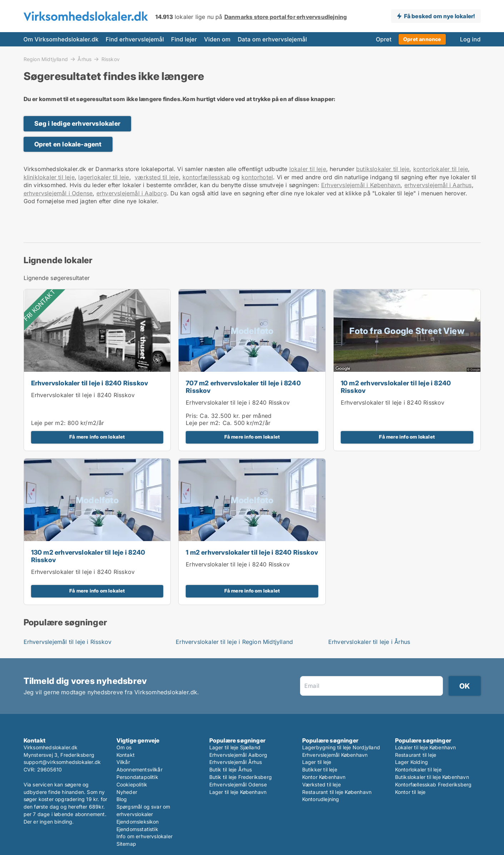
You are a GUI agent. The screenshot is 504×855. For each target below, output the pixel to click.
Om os (124, 747)
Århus (84, 59)
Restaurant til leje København (337, 792)
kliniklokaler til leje (49, 177)
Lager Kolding (412, 762)
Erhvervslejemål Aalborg (238, 755)
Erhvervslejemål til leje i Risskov (68, 642)
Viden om (217, 39)
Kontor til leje (410, 792)
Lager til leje (317, 762)
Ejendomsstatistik (137, 829)
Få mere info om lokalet (97, 437)
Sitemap (126, 844)
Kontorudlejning (321, 799)
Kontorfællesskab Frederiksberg (433, 784)
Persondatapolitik (137, 777)
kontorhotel (257, 177)
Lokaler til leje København (426, 747)
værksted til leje (157, 177)
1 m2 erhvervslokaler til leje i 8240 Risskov (252, 552)
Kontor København (324, 777)
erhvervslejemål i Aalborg (132, 193)
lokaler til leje (308, 169)
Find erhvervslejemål (135, 39)
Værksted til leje (321, 784)
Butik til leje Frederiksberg (241, 777)
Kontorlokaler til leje (418, 769)
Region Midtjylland (46, 59)
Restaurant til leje (416, 755)
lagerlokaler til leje (104, 177)
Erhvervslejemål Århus (236, 762)
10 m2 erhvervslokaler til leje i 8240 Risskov (396, 387)
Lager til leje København (238, 792)
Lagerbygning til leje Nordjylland (341, 747)
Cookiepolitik (132, 784)
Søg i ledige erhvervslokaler (78, 123)
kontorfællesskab (206, 177)
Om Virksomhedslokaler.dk (61, 39)
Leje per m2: (48, 423)
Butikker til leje (320, 769)
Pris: (193, 416)
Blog (122, 799)
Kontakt (126, 755)
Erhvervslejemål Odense (238, 784)
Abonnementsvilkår (139, 769)
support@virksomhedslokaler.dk (62, 762)
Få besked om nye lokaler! (440, 16)
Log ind (470, 39)
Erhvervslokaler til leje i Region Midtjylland (234, 642)
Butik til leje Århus (231, 769)
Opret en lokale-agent (68, 144)
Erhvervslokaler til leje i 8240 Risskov (90, 383)
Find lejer (184, 39)
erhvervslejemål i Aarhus (438, 185)
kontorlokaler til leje (441, 169)
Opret (384, 39)
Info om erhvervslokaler (145, 836)
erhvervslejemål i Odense (58, 193)
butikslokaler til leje (383, 169)
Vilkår (123, 762)
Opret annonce (422, 39)
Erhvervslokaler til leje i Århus (369, 642)
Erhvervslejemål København (335, 755)
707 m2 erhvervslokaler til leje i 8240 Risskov (243, 387)
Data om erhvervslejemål (272, 39)
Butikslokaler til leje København (432, 777)
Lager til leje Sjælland (235, 747)
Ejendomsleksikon (138, 822)
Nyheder (127, 792)
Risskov (111, 59)
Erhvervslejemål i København (361, 185)
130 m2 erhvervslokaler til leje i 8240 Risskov (88, 556)
